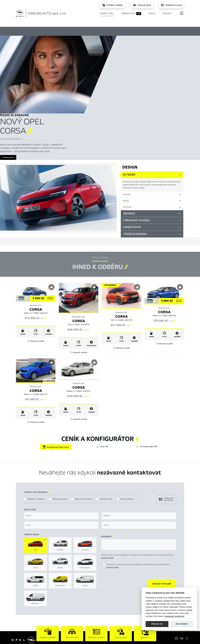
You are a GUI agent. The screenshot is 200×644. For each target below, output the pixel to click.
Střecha (127, 138)
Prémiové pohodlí (137, 152)
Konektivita (132, 159)
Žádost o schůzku (83, 430)
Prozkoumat (125, 84)
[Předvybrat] (51, 218)
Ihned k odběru (77, 31)
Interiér (127, 126)
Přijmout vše (157, 624)
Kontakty (67, 609)
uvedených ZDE (107, 489)
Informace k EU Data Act (123, 605)
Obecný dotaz (127, 430)
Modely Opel (107, 13)
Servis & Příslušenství (73, 601)
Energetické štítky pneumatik (126, 601)
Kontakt (167, 13)
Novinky (67, 605)
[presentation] (120, 515)
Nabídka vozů (131, 14)
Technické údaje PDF (147, 378)
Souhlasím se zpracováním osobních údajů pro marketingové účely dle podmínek (138, 497)
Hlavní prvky (49, 31)
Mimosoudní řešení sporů (123, 597)
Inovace (129, 145)
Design (130, 99)
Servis (152, 13)
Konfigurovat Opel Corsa (56, 378)
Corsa (36, 241)
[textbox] (61, 447)
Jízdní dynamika (135, 165)
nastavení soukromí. (175, 616)
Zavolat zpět (106, 430)
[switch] (103, 496)
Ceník (126, 31)
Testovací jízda (60, 430)
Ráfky (126, 132)
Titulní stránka (70, 593)
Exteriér (129, 106)
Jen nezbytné (182, 624)
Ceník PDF (102, 378)
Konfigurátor (105, 31)
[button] (36, 273)
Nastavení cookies (120, 593)
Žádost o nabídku (36, 430)
